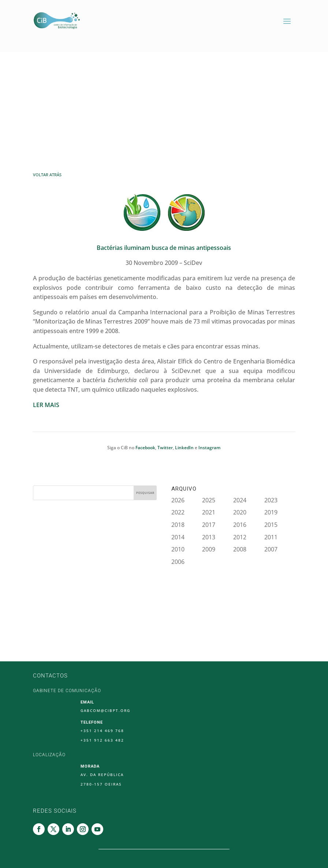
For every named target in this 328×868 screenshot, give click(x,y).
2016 (240, 525)
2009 (209, 549)
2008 (240, 549)
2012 (240, 537)
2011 (271, 537)
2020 (240, 512)
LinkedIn (184, 448)
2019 (271, 512)
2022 (178, 512)
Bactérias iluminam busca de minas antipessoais (164, 248)
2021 (209, 512)
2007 (271, 549)
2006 (178, 562)
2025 (209, 500)
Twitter (165, 448)
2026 (178, 500)
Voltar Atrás (47, 175)
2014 (178, 537)
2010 (178, 549)
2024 (240, 500)
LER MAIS (46, 405)
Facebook (145, 448)
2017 (209, 525)
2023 (271, 500)
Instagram (209, 448)
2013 (209, 537)
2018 (178, 525)
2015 (271, 525)
